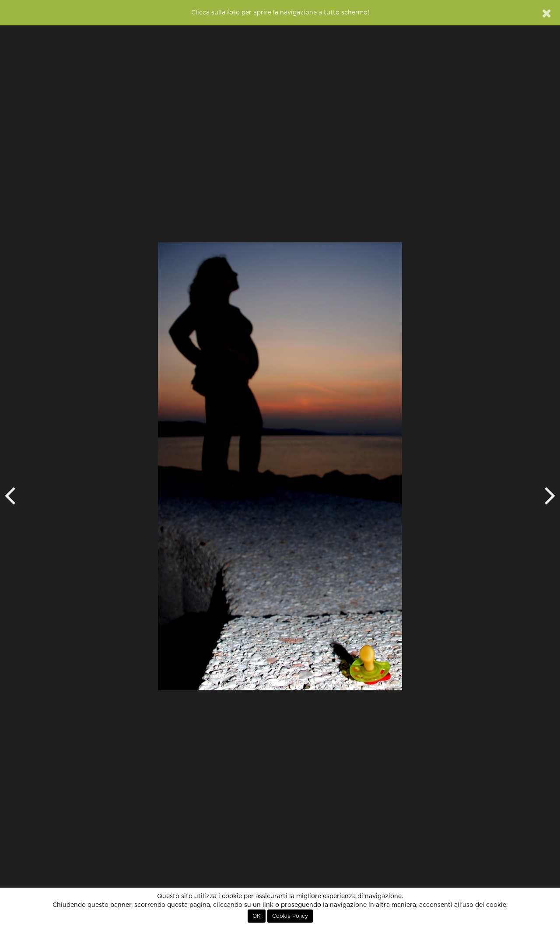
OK (257, 916)
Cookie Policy (290, 916)
